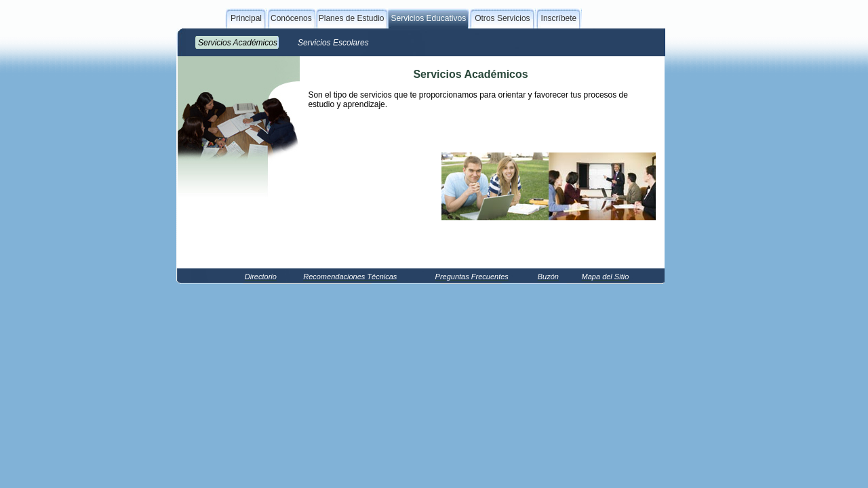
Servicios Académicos (238, 43)
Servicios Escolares (333, 43)
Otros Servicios (502, 18)
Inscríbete (559, 18)
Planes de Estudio (352, 18)
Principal (246, 18)
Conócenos (291, 18)
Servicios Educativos (428, 18)
